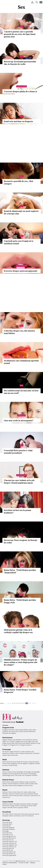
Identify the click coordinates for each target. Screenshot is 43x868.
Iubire (34, 730)
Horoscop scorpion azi (9, 843)
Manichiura (6, 753)
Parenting (23, 806)
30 (13, 703)
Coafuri (23, 752)
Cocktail (17, 794)
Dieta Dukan (15, 782)
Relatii (22, 505)
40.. (31, 703)
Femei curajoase (18, 807)
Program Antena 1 (26, 745)
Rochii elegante (12, 763)
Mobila (29, 804)
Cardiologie (33, 774)
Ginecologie (21, 86)
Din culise (5, 814)
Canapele (35, 804)
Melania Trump (35, 743)
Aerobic (5, 784)
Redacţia (33, 863)
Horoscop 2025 (7, 824)
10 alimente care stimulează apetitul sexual (21, 362)
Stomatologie (35, 772)
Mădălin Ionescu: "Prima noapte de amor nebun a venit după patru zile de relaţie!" (21, 662)
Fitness (8, 782)
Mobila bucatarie (8, 804)
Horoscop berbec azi (9, 854)
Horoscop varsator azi (9, 847)
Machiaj (28, 752)
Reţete (5, 790)
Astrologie (6, 831)
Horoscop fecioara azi (9, 838)
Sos (22, 792)
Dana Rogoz (28, 742)
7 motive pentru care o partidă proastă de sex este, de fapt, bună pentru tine (20, 34)
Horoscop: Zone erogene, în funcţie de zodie (21, 541)
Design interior (15, 806)
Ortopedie (28, 775)
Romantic (12, 730)
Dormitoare (6, 806)
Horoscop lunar (7, 833)
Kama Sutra (15, 731)
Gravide (10, 807)
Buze (17, 753)
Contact (4, 864)
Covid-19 (24, 816)
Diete (4, 782)
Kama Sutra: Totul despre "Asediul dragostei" (20, 691)
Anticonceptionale (15, 774)
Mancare (5, 792)
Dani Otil (35, 742)
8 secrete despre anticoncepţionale (21, 271)
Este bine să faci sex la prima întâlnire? (17, 511)
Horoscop (6, 820)
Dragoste (5, 730)
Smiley (4, 743)
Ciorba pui (26, 795)
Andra (9, 743)
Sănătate (6, 770)
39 (29, 703)
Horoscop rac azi (8, 834)
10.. (8, 703)
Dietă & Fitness (8, 780)
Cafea (30, 792)
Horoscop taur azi (8, 840)
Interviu (11, 814)
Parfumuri (17, 752)
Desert (36, 794)
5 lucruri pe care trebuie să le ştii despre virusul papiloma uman (19, 482)
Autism (26, 807)
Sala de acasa (28, 785)
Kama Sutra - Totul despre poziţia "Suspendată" (20, 571)
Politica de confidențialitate (10, 863)
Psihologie (20, 772)
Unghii (11, 752)
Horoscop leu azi (8, 850)
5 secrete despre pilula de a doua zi (20, 91)
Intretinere (32, 782)
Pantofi (5, 763)
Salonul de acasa (13, 755)
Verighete (31, 763)
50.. (33, 703)
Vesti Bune (17, 816)
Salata (26, 792)
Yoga (27, 782)
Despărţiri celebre (8, 816)
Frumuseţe (7, 749)
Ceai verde (18, 775)
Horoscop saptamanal (9, 855)
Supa (34, 792)
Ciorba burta (34, 795)
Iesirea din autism (34, 814)
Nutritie (22, 784)
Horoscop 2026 (7, 822)
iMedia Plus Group (20, 861)
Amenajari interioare (20, 804)
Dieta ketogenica (18, 785)
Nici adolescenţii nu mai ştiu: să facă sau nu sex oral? (21, 392)
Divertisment (7, 738)
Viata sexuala (19, 730)
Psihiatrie (35, 775)
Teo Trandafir (11, 742)
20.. (11, 703)
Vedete (21, 655)
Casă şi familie (8, 802)
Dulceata (5, 794)
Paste (10, 792)
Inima (14, 772)
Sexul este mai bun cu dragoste (18, 121)
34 (20, 703)
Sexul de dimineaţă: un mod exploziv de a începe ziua (21, 212)
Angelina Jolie (19, 742)
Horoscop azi (6, 826)
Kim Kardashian (28, 740)
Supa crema (23, 794)
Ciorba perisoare (17, 795)
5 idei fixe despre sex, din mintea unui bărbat (19, 332)
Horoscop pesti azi (8, 848)
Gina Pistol (18, 743)
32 (16, 703)
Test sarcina (25, 774)
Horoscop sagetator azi (10, 845)
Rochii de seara (11, 762)
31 (14, 703)
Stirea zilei (17, 814)
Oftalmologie (6, 775)
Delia (13, 743)
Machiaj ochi (28, 753)
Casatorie (5, 731)
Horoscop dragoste (8, 828)
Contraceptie (22, 266)
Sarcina (5, 772)
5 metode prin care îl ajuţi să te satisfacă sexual (19, 242)
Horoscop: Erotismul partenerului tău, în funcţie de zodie (20, 63)
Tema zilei (21, 415)
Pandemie (30, 816)
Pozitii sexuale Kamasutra (27, 731)
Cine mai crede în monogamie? (19, 420)
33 (18, 703)
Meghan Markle (7, 740)
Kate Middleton (17, 740)
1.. (6, 703)
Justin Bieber (26, 743)
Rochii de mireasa (22, 762)
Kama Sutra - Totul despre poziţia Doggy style (20, 601)
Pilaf (10, 795)
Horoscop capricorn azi (10, 841)
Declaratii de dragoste (9, 733)
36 (23, 703)
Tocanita (11, 794)
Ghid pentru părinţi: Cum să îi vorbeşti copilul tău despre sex (18, 631)
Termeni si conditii (24, 863)
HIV (23, 775)
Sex (21, 27)
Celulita (22, 753)
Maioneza (5, 795)
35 (21, 703)
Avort (13, 775)
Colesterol (6, 774)
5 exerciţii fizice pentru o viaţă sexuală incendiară (18, 452)
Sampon (13, 753)
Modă (5, 760)
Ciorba (14, 792)
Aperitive (30, 794)
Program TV (6, 745)
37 (25, 703)
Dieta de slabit (29, 784)
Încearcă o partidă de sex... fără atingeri (18, 182)
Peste (19, 792)
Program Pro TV (15, 745)
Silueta (11, 785)
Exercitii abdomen (13, 784)
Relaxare (22, 782)
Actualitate (7, 812)
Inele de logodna (23, 763)
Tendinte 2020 (13, 765)
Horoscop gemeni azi (9, 836)
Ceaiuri (10, 772)
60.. (35, 703)
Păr (3, 752)
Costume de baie (34, 762)
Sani (33, 752)
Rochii (7, 752)
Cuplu (30, 730)
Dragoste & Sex (8, 728)
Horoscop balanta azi (9, 852)
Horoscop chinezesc (9, 829)
